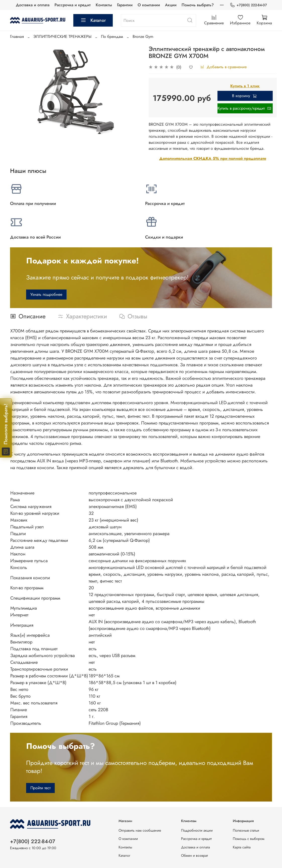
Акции (171, 5)
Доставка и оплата (33, 5)
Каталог (93, 20)
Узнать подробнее (46, 294)
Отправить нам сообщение (140, 830)
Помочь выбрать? (198, 5)
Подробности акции (197, 830)
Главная (17, 37)
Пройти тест (40, 788)
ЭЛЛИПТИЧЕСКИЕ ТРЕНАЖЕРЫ (62, 37)
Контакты (104, 5)
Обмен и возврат (194, 855)
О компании (149, 5)
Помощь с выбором (249, 839)
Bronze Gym (143, 37)
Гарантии (125, 5)
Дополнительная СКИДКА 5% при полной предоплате (213, 158)
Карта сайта (242, 847)
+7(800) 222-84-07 (248, 5)
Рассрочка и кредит (73, 5)
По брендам (112, 37)
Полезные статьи (246, 830)
